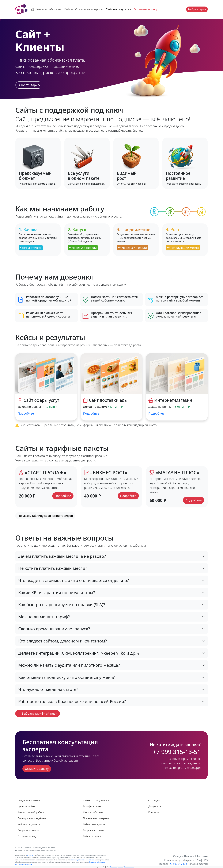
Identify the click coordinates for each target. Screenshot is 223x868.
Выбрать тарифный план (38, 713)
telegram (179, 768)
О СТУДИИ (154, 800)
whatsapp (193, 768)
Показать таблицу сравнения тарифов (45, 516)
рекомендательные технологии (83, 860)
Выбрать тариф (197, 9)
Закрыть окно (129, 867)
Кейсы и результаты (29, 824)
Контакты (154, 812)
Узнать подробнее (117, 867)
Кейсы (68, 9)
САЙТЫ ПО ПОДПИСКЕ (96, 800)
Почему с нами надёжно (32, 818)
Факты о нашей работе (31, 812)
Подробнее (26, 413)
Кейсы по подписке (94, 824)
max (169, 768)
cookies (30, 855)
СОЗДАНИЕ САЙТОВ (29, 800)
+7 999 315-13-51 (177, 752)
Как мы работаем (49, 9)
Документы (155, 806)
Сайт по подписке (118, 9)
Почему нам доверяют (96, 818)
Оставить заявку (145, 9)
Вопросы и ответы (28, 830)
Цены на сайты (26, 806)
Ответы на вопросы (89, 9)
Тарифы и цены (92, 806)
